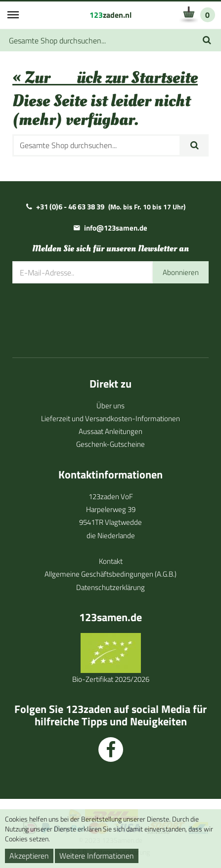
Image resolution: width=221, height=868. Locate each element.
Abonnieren (181, 272)
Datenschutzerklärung (110, 587)
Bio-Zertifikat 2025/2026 (111, 679)
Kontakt (111, 561)
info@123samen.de (116, 228)
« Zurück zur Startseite (105, 78)
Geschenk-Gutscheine (110, 444)
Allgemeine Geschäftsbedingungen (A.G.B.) (110, 574)
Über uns (110, 406)
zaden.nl (110, 15)
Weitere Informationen (97, 856)
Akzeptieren (29, 856)
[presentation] (88, 314)
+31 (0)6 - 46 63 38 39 (70, 207)
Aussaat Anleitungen (110, 431)
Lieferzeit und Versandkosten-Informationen (110, 418)
